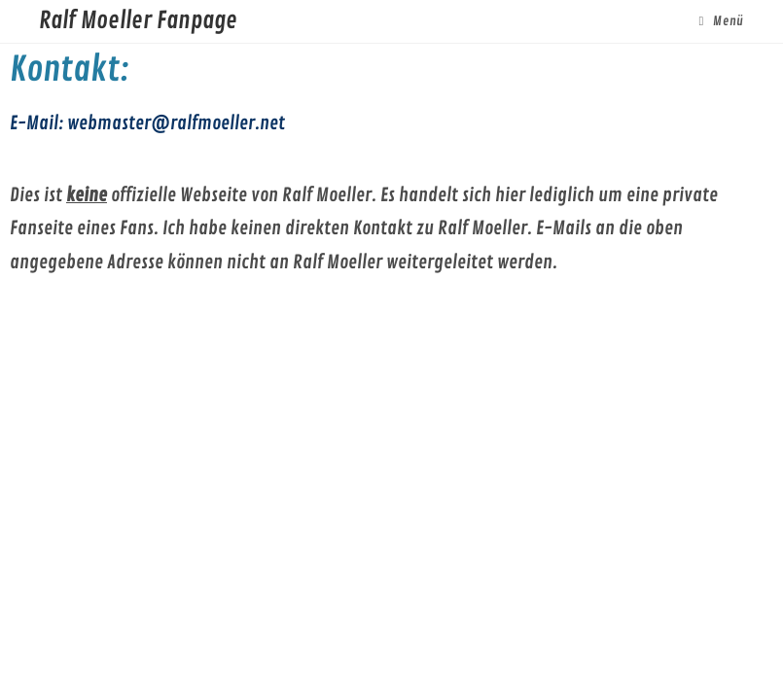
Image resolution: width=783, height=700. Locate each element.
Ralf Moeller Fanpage (138, 20)
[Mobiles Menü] (721, 21)
